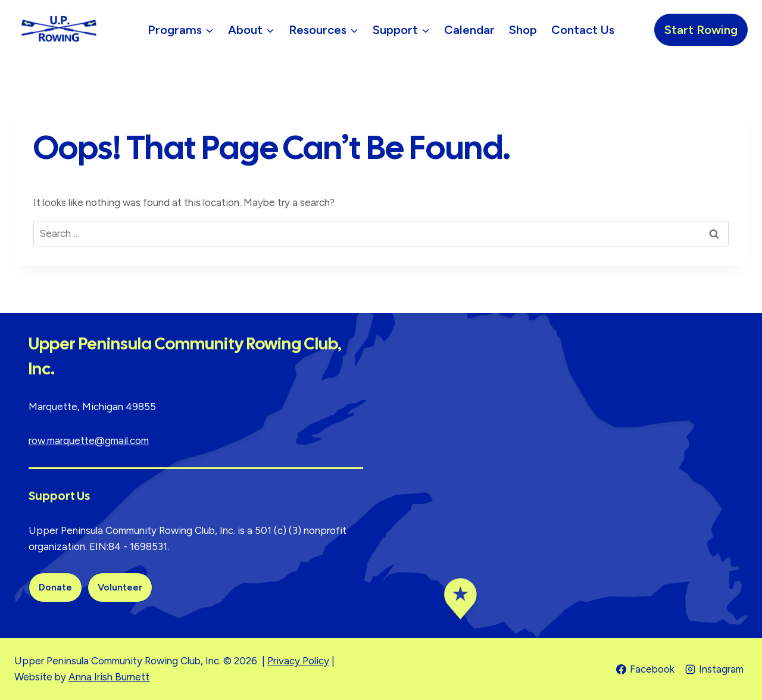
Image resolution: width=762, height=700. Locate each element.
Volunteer (120, 587)
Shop (523, 30)
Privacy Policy (298, 661)
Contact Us (583, 30)
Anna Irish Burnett (109, 677)
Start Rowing (701, 30)
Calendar (469, 30)
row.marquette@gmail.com (89, 440)
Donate (55, 587)
